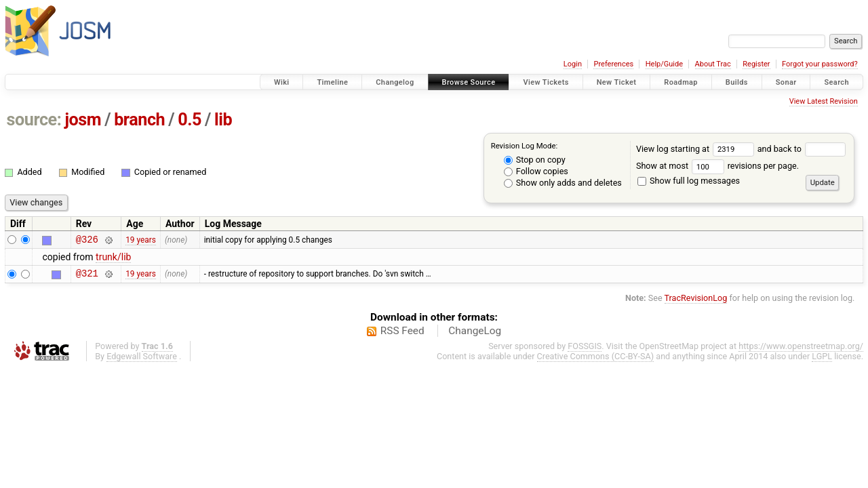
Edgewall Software (142, 360)
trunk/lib (113, 259)
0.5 (190, 120)
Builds (737, 82)
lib (223, 120)
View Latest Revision (824, 101)
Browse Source (469, 82)
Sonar (786, 82)
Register (756, 64)
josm (83, 120)
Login (573, 64)
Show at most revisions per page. (717, 166)
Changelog (395, 82)
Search (836, 82)
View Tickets (546, 82)
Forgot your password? (820, 64)
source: (34, 120)
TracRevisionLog (696, 302)
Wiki (282, 82)
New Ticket (617, 82)
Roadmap (681, 82)
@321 (87, 277)
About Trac (713, 64)
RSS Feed (402, 335)
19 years (141, 241)
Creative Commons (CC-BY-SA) (596, 360)
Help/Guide (664, 64)
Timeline (332, 82)
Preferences (613, 64)
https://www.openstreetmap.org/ (801, 350)
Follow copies (536, 171)
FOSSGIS (585, 350)
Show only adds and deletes (563, 183)
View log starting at (697, 149)
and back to (802, 149)
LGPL (822, 360)
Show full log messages (689, 181)
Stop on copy (535, 160)
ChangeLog (475, 335)
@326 (87, 241)
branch (139, 120)
